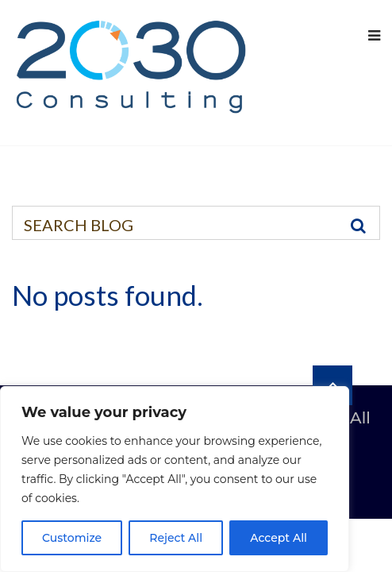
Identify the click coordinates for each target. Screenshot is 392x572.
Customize (72, 538)
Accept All (279, 538)
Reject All (176, 538)
